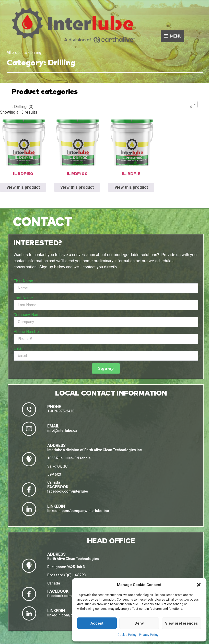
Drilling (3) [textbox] (103, 107)
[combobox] (105, 104)
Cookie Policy (127, 635)
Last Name (23, 298)
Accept (97, 623)
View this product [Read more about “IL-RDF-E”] (131, 187)
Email (18, 349)
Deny (139, 623)
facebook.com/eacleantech (70, 596)
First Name (23, 281)
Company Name (28, 315)
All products (17, 53)
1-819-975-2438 (61, 411)
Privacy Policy (149, 635)
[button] (199, 585)
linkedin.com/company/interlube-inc (78, 511)
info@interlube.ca (62, 431)
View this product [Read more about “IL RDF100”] (77, 187)
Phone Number (27, 332)
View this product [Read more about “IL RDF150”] (23, 187)
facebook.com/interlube (68, 491)
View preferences (181, 623)
